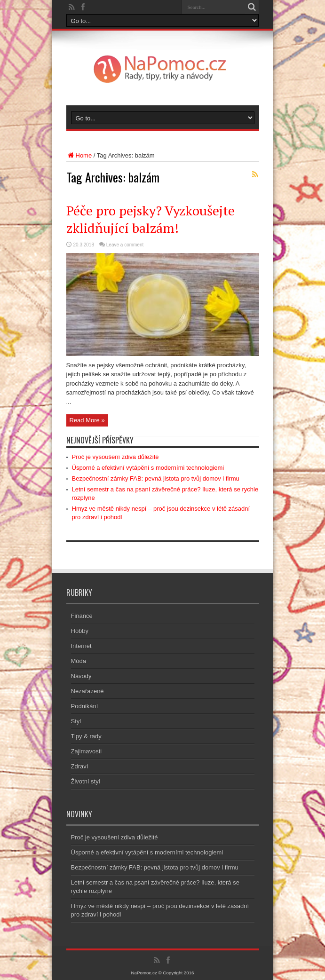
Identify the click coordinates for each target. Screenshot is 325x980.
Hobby (80, 631)
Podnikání (85, 706)
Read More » (87, 420)
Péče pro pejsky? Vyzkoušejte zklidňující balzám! (151, 219)
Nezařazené (87, 691)
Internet (81, 646)
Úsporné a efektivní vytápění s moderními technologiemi (148, 468)
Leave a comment (125, 245)
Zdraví (80, 766)
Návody (81, 676)
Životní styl (86, 781)
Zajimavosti (87, 751)
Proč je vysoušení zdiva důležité (115, 457)
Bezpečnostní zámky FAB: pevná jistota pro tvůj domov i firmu (156, 478)
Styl (76, 721)
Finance (82, 616)
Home (79, 155)
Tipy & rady (86, 736)
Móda (79, 661)
